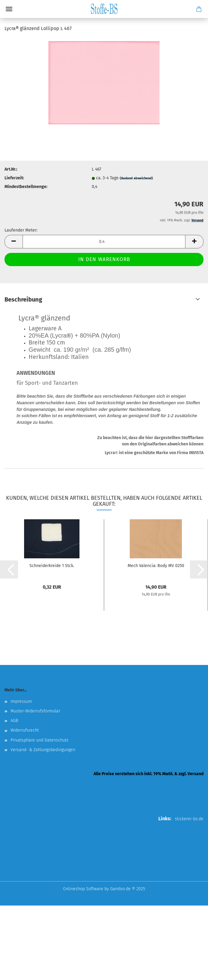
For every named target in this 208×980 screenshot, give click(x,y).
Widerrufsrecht (25, 730)
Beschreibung (23, 299)
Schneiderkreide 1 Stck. (52, 566)
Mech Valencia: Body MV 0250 (156, 566)
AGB (14, 721)
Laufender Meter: (21, 230)
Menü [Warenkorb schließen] (9, 9)
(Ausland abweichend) (136, 178)
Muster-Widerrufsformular (35, 711)
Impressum (21, 701)
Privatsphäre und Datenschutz (39, 740)
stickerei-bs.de (189, 819)
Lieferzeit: (14, 178)
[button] (14, 242)
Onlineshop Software (83, 889)
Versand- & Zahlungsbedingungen (43, 750)
